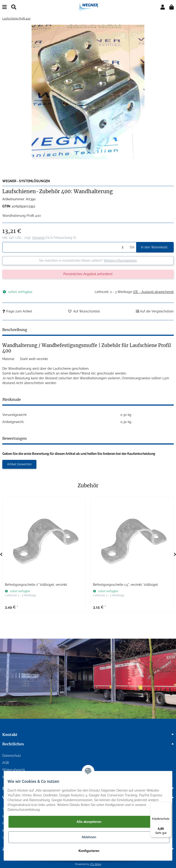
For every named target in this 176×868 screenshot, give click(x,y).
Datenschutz (12, 756)
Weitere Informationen (120, 260)
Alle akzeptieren (89, 822)
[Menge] (65, 247)
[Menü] (169, 805)
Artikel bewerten (19, 464)
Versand (39, 238)
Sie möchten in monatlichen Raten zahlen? (88, 260)
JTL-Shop (96, 864)
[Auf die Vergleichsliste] (123, 35)
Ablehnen (89, 837)
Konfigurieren (89, 851)
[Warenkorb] (172, 7)
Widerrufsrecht (14, 770)
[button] (163, 7)
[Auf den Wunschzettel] (135, 35)
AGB (5, 763)
